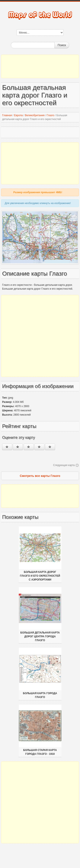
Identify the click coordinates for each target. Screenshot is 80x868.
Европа (18, 115)
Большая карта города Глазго (40, 695)
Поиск (62, 45)
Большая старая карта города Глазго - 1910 (40, 752)
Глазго (51, 115)
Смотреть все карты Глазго (40, 476)
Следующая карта (64, 465)
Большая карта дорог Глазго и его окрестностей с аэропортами (40, 576)
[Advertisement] (40, 66)
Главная (7, 115)
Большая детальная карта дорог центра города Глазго (40, 636)
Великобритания (35, 115)
